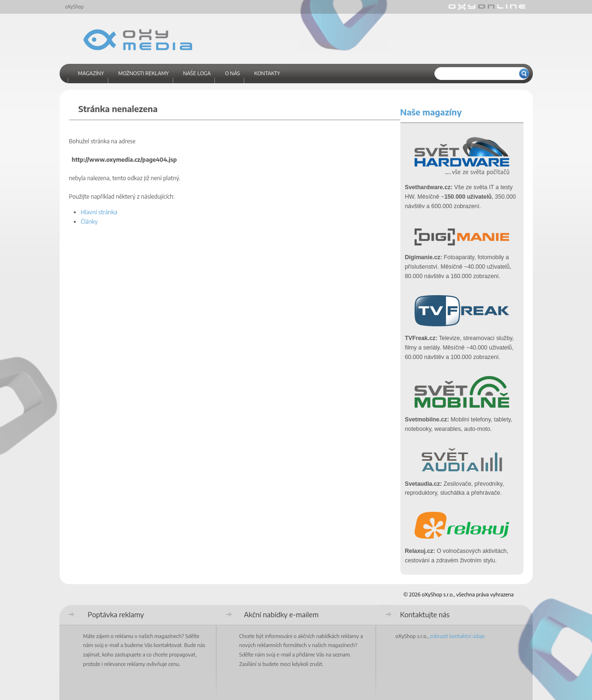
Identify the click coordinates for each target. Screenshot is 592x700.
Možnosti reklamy (144, 73)
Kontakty (267, 73)
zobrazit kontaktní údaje (457, 636)
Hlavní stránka (99, 212)
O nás (232, 73)
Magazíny (91, 73)
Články (89, 221)
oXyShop (75, 7)
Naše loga (197, 73)
